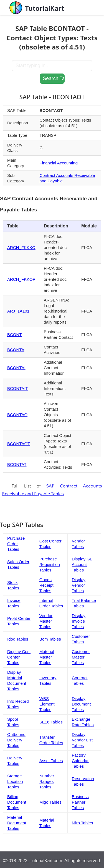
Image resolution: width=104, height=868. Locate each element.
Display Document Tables (81, 704)
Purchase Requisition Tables (50, 564)
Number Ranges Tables (47, 781)
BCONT (15, 335)
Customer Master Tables (81, 657)
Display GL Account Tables (82, 564)
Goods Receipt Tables (46, 585)
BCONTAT (17, 464)
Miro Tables (82, 823)
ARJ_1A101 (18, 311)
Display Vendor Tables (79, 585)
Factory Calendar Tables (80, 761)
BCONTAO (17, 415)
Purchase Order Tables (16, 544)
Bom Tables (50, 639)
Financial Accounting (59, 163)
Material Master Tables (47, 657)
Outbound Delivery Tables (16, 740)
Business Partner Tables (80, 802)
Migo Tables (50, 802)
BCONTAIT (18, 388)
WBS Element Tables (47, 704)
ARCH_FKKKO (21, 247)
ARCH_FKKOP (21, 279)
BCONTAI (16, 368)
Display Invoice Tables (79, 621)
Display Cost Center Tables (19, 657)
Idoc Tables (18, 639)
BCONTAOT (19, 444)
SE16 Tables (51, 722)
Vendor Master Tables (46, 621)
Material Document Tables (17, 823)
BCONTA (16, 350)
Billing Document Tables (17, 802)
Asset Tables (51, 761)
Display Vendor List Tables (82, 740)
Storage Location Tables (15, 781)
